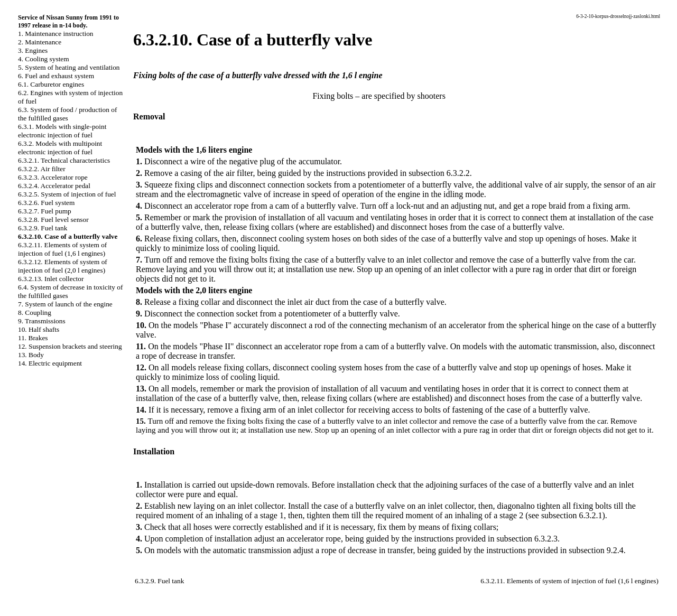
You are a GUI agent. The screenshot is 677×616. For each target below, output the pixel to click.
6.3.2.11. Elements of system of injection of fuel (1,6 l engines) (62, 249)
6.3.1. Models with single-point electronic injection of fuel (62, 131)
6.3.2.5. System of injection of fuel (67, 194)
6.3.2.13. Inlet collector (51, 279)
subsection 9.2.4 (596, 550)
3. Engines (33, 50)
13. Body (31, 355)
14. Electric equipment (50, 363)
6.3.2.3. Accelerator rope (53, 177)
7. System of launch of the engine (65, 304)
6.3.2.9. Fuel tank (43, 228)
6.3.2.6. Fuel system (46, 203)
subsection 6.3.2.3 (527, 539)
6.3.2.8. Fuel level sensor (53, 220)
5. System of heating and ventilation (69, 67)
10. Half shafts (39, 329)
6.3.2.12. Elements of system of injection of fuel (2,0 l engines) (63, 266)
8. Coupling (35, 312)
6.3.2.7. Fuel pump (45, 211)
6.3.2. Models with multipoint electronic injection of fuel (60, 148)
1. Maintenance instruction (56, 34)
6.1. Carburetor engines (51, 84)
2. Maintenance (40, 42)
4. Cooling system (44, 59)
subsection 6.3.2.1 (572, 515)
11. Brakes (33, 338)
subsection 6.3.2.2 (439, 173)
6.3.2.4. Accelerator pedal (54, 186)
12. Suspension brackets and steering (70, 346)
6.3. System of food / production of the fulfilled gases (67, 114)
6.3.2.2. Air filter (42, 169)
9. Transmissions (42, 321)
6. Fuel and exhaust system (56, 76)
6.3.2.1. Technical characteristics (64, 160)
